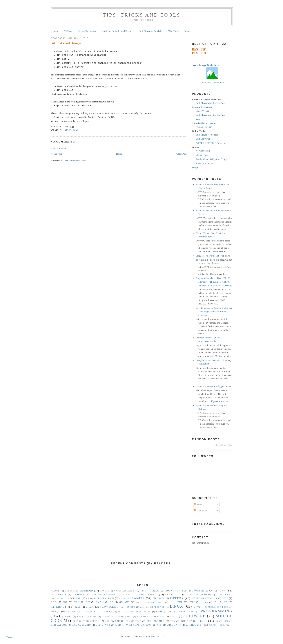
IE (215, 602)
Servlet (159, 617)
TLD (173, 621)
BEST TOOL (201, 53)
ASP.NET (129, 591)
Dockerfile (58, 598)
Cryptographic (146, 595)
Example (137, 598)
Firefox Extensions (87, 31)
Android (87, 591)
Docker (223, 595)
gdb (65, 602)
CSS (168, 595)
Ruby (93, 617)
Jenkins (130, 607)
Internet (59, 607)
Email (90, 598)
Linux (68, 130)
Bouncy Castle (176, 591)
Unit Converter (203, 139)
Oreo (121, 612)
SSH (118, 621)
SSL (128, 621)
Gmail (100, 602)
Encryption (106, 598)
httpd (204, 602)
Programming (216, 611)
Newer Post (56, 154)
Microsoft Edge (218, 607)
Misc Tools (173, 31)
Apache (104, 591)
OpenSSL (90, 612)
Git (62, 130)
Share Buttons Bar (204, 163)
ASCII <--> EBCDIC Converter (211, 143)
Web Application (138, 625)
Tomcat (186, 621)
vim (226, 621)
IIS (226, 602)
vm (98, 625)
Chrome (78, 595)
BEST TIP (199, 49)
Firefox (177, 598)
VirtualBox (59, 625)
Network (72, 612)
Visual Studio (81, 625)
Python (67, 617)
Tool (76, 130)
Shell (174, 617)
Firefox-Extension (204, 598)
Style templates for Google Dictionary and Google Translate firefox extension (214, 311)
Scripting (109, 617)
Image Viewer (202, 111)
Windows (194, 625)
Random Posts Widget (224, 445)
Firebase (159, 598)
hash (149, 602)
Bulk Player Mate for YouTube (210, 103)
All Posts (68, 31)
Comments (201, 511)
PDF (149, 612)
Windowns (174, 625)
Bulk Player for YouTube (151, 31)
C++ (222, 590)
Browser (198, 591)
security (127, 617)
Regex (81, 617)
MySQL (55, 612)
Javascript (110, 607)
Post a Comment (59, 148)
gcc (53, 602)
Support (188, 31)
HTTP (192, 602)
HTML (179, 602)
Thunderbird (156, 621)
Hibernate (164, 602)
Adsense (70, 591)
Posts (198, 504)
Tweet (9, 637)
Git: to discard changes (66, 43)
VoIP (108, 625)
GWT (138, 602)
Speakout (79, 621)
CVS (178, 595)
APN (116, 591)
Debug (209, 595)
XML (223, 625)
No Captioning (203, 151)
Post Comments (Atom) (75, 161)
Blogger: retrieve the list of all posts (213, 256)
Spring (95, 621)
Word (213, 625)
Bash (145, 591)
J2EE (78, 607)
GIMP (77, 602)
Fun (225, 598)
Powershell (187, 612)
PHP (171, 612)
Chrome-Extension (104, 595)
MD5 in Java (202, 155)
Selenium (143, 617)
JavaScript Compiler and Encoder (117, 31)
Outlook (135, 612)
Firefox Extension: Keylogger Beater (213, 386)
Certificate (59, 595)
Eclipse (75, 598)
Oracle (107, 612)
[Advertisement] (141, 577)
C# (211, 591)
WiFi (160, 625)
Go (111, 602)
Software (194, 616)
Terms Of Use (156, 636)
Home (55, 31)
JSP (142, 607)
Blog (156, 591)
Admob (55, 591)
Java (90, 607)
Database (193, 595)
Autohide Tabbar (204, 127)
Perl (160, 612)
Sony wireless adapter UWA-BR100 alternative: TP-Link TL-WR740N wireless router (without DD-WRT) (214, 282)
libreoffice (157, 607)
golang (125, 602)
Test (138, 621)
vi (217, 621)
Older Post (181, 154)
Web (118, 625)
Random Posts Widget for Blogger (212, 159)
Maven (198, 607)
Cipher (125, 595)
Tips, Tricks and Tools (142, 15)
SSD (107, 621)
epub (122, 598)
